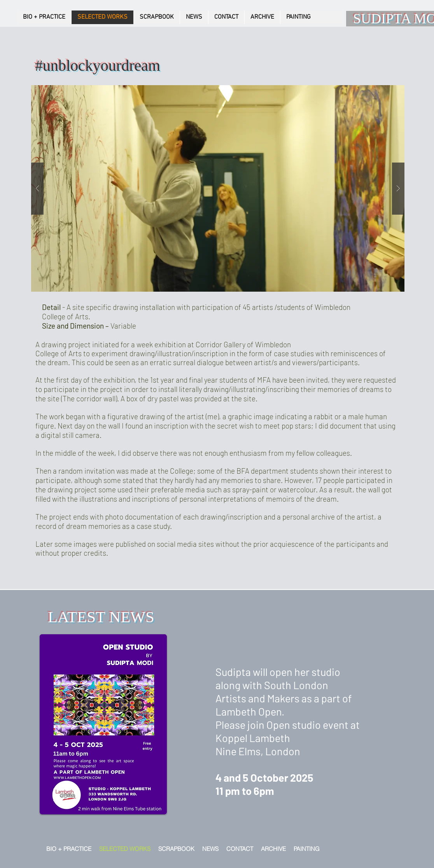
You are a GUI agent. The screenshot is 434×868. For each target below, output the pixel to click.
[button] (218, 188)
